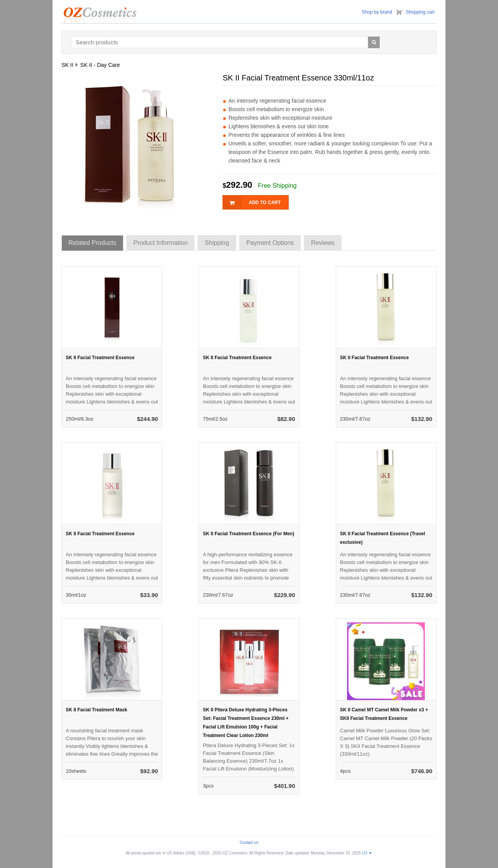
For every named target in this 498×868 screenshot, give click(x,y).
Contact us (249, 843)
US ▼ (367, 853)
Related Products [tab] (92, 243)
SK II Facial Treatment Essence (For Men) (248, 534)
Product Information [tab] (161, 243)
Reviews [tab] (323, 243)
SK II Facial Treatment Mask (96, 710)
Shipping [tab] (217, 243)
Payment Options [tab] (270, 243)
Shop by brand (377, 12)
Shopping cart (420, 12)
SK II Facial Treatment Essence (100, 358)
